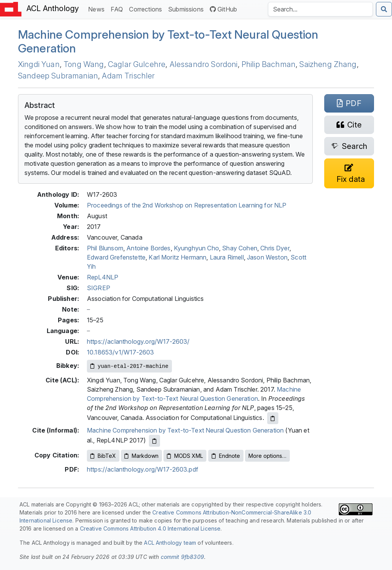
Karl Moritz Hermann (177, 257)
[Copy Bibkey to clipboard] (129, 366)
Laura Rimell (227, 257)
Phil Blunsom (105, 248)
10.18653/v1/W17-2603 (120, 352)
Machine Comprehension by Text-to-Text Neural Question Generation (185, 430)
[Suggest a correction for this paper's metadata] (349, 173)
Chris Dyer (275, 248)
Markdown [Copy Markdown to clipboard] (141, 456)
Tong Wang (84, 64)
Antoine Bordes (148, 248)
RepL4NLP (103, 277)
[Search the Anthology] (320, 9)
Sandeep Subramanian (58, 76)
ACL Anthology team (170, 543)
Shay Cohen (240, 248)
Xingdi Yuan (39, 64)
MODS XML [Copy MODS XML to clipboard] (185, 456)
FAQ (118, 9)
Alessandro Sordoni (204, 64)
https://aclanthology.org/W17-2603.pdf (143, 469)
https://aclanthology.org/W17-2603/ (138, 341)
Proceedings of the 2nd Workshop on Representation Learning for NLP (187, 205)
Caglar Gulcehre (137, 64)
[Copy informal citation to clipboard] (154, 441)
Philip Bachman (269, 64)
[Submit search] (384, 9)
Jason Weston (267, 257)
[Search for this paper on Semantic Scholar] (349, 146)
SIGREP (99, 288)
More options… (267, 456)
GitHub (223, 9)
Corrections (147, 9)
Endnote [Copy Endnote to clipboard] (226, 456)
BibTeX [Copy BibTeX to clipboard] (103, 456)
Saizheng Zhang (328, 64)
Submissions (187, 9)
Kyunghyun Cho (196, 248)
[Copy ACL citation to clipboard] (273, 418)
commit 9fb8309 (182, 557)
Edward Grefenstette (116, 257)
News (98, 9)
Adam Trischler (128, 76)
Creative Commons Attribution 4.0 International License (150, 528)
